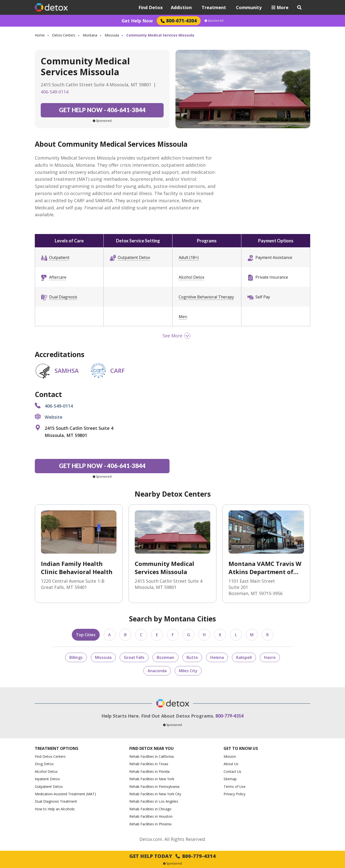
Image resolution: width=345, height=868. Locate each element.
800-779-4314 (230, 716)
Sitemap (230, 779)
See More (172, 336)
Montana (90, 35)
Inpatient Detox (47, 779)
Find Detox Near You (152, 749)
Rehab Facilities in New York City (155, 794)
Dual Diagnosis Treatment (56, 801)
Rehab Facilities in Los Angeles (154, 801)
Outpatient (59, 257)
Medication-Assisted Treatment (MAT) (65, 794)
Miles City (188, 671)
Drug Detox (44, 764)
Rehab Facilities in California (152, 756)
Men (183, 317)
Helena (217, 657)
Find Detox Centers (50, 756)
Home (40, 35)
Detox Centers (64, 35)
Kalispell (244, 657)
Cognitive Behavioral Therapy (206, 297)
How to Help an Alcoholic (55, 809)
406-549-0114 (55, 92)
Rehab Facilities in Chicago (150, 809)
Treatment (214, 7)
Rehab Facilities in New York (152, 779)
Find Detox (151, 7)
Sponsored (214, 21)
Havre (270, 657)
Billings (76, 657)
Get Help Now (137, 21)
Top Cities (86, 635)
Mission (230, 756)
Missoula (112, 35)
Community (249, 7)
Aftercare (58, 277)
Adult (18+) (189, 257)
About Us (231, 764)
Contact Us (232, 771)
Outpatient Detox (134, 257)
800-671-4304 (179, 21)
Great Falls (134, 657)
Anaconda (157, 671)
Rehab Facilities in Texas (149, 764)
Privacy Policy (234, 794)
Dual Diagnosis (63, 297)
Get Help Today (172, 856)
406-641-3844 (102, 110)
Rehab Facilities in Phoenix (150, 824)
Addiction (181, 7)
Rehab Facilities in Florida (149, 771)
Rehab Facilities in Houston (151, 816)
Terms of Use (235, 787)
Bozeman (165, 657)
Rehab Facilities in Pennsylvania (154, 787)
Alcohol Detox (192, 277)
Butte (192, 657)
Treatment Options (57, 749)
